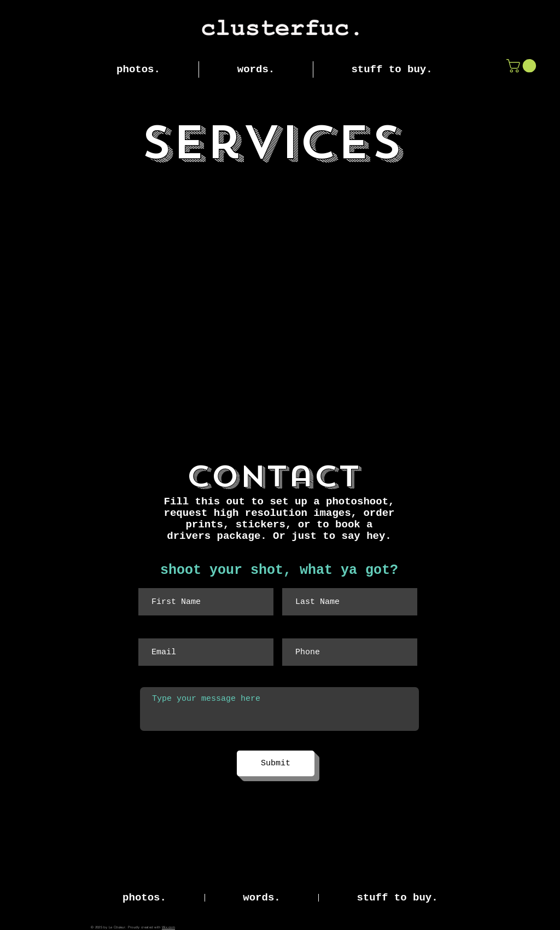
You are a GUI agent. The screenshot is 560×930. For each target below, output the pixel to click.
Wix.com (168, 927)
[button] (523, 66)
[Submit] (276, 763)
